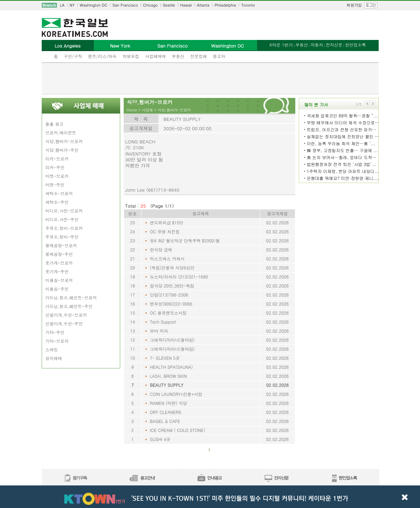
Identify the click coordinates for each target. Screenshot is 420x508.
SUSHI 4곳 (160, 439)
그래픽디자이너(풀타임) (172, 340)
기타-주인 (55, 332)
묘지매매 (54, 358)
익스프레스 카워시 (167, 259)
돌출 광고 (55, 124)
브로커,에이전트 (61, 132)
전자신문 (334, 45)
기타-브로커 (57, 341)
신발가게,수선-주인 (64, 323)
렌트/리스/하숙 (102, 56)
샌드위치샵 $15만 (167, 222)
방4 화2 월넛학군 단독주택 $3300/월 (185, 240)
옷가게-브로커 (59, 263)
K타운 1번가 (281, 45)
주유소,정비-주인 (62, 237)
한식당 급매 (161, 249)
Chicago (150, 5)
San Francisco (125, 5)
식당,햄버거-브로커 (64, 141)
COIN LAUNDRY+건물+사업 (176, 394)
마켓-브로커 (57, 176)
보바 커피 (159, 331)
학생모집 (131, 56)
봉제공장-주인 (59, 254)
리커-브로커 (57, 159)
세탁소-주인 (57, 202)
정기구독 (75, 478)
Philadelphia (225, 5)
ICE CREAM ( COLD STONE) (178, 430)
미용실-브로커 (59, 280)
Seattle (169, 5)
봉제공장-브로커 (61, 245)
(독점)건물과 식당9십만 (172, 268)
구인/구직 (73, 56)
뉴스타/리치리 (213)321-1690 (179, 277)
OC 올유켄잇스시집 (168, 313)
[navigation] (210, 5)
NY (72, 5)
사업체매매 (156, 56)
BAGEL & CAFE (165, 421)
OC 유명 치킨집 (165, 231)
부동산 (178, 56)
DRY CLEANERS (166, 412)
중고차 (219, 56)
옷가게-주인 (57, 271)
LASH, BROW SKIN (168, 376)
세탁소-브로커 (59, 193)
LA (62, 5)
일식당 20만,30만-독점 (172, 286)
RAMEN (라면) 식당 (169, 403)
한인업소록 (355, 45)
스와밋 (52, 349)
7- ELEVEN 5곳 (165, 358)
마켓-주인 (55, 185)
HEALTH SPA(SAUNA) (172, 367)
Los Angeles (67, 46)
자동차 (317, 45)
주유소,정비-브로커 (64, 228)
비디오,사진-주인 (62, 219)
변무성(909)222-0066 (171, 304)
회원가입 (354, 5)
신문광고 (142, 478)
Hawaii (186, 5)
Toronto (248, 5)
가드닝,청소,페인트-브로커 (71, 297)
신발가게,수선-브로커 (66, 315)
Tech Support (163, 322)
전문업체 (199, 56)
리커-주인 (55, 167)
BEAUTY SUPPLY (167, 385)
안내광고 (210, 478)
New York (120, 46)
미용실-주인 (57, 289)
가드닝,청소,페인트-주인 (69, 306)
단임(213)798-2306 (169, 295)
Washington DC (94, 5)
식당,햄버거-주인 (62, 150)
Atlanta (203, 5)
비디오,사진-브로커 (64, 211)
